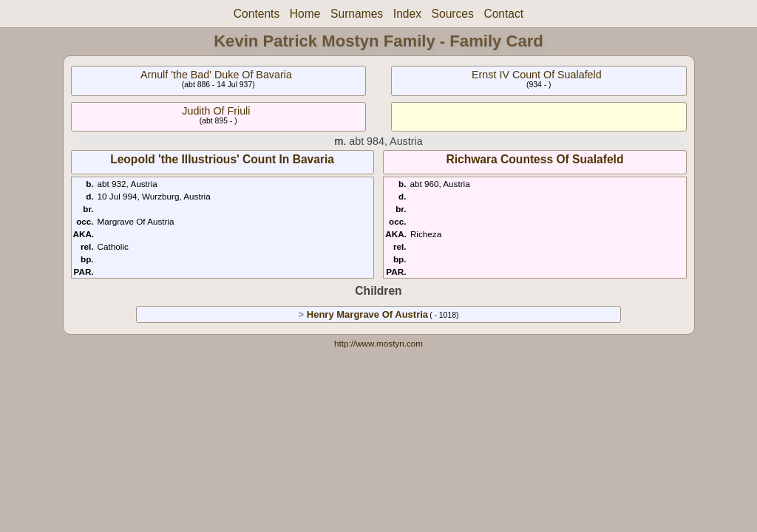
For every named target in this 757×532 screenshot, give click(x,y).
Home (305, 14)
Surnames (357, 14)
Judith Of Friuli (216, 111)
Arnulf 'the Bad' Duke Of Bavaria (216, 75)
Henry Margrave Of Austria (367, 314)
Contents (257, 14)
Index (407, 14)
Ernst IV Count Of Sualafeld (537, 75)
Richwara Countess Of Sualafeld (534, 159)
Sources (453, 14)
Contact (503, 14)
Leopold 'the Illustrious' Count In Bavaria (222, 159)
